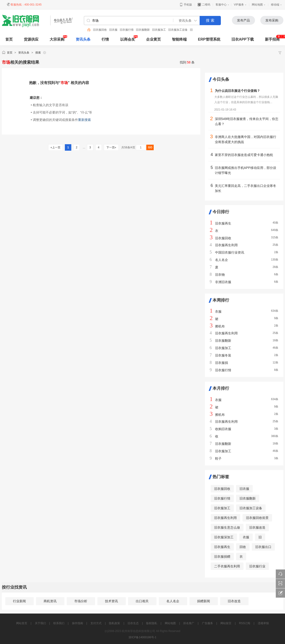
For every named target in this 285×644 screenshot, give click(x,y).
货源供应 (31, 39)
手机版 (186, 5)
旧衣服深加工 (224, 537)
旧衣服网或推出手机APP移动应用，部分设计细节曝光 (246, 170)
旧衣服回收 (100, 30)
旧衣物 (220, 275)
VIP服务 (239, 5)
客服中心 (221, 5)
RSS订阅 (245, 623)
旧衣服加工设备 (178, 30)
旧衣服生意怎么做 (227, 527)
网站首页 (22, 623)
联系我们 (59, 623)
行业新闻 (19, 601)
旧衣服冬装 (223, 355)
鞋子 (218, 458)
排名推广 (189, 623)
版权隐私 (152, 623)
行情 (105, 39)
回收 (243, 547)
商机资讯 (50, 601)
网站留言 (226, 623)
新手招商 (272, 39)
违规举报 (263, 623)
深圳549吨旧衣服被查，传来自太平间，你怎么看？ (247, 121)
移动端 (275, 5)
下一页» (111, 147)
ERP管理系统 (209, 39)
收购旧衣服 (223, 429)
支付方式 (96, 623)
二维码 (204, 5)
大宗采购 (57, 39)
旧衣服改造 (257, 527)
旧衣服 (113, 30)
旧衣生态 (133, 623)
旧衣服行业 (257, 566)
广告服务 (207, 623)
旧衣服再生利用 (226, 245)
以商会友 (128, 39)
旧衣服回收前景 (257, 518)
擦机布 (220, 326)
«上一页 (55, 147)
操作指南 (78, 623)
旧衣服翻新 (143, 30)
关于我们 (40, 623)
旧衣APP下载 (243, 39)
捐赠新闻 (204, 601)
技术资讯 (111, 601)
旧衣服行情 (127, 30)
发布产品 (243, 20)
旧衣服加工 (159, 30)
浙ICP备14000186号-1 (142, 637)
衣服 (218, 312)
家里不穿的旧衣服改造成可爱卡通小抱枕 (244, 155)
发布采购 (272, 20)
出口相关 (142, 601)
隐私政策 (114, 623)
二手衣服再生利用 (227, 566)
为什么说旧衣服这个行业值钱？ (237, 91)
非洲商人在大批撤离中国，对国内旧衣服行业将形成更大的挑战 (246, 139)
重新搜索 (84, 120)
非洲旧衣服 (223, 282)
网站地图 (257, 5)
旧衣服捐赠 (222, 557)
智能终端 (179, 39)
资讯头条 (83, 39)
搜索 (38, 53)
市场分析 (81, 601)
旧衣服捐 (222, 363)
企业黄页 (153, 39)
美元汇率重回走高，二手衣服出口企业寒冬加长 (246, 188)
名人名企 (222, 260)
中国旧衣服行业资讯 (230, 252)
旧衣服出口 (263, 547)
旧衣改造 (234, 601)
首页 (10, 53)
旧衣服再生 (223, 223)
